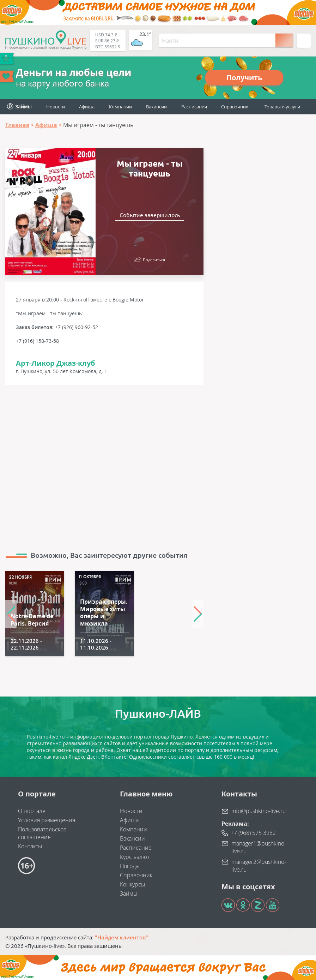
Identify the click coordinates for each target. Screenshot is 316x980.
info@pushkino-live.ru (259, 811)
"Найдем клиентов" (121, 937)
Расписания (194, 107)
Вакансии (156, 107)
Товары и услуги (282, 107)
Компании (120, 107)
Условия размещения (47, 820)
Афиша (87, 107)
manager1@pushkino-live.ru (259, 847)
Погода (129, 866)
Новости (56, 107)
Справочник (235, 107)
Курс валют (135, 857)
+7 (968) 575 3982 (253, 833)
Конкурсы (133, 884)
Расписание (136, 848)
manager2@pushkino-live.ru (259, 866)
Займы (129, 894)
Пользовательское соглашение (42, 833)
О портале (32, 811)
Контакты (30, 846)
